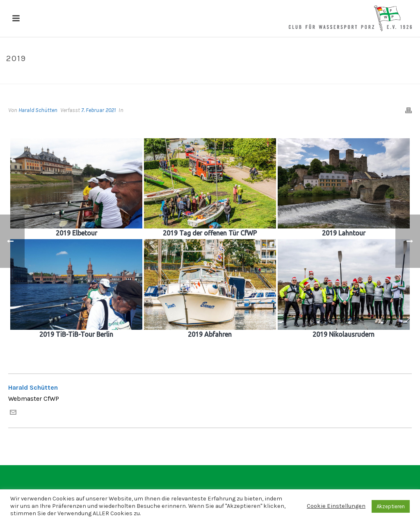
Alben (382, 76)
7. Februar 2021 (98, 110)
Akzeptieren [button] (391, 506)
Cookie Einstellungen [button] (336, 506)
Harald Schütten (38, 110)
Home (362, 76)
